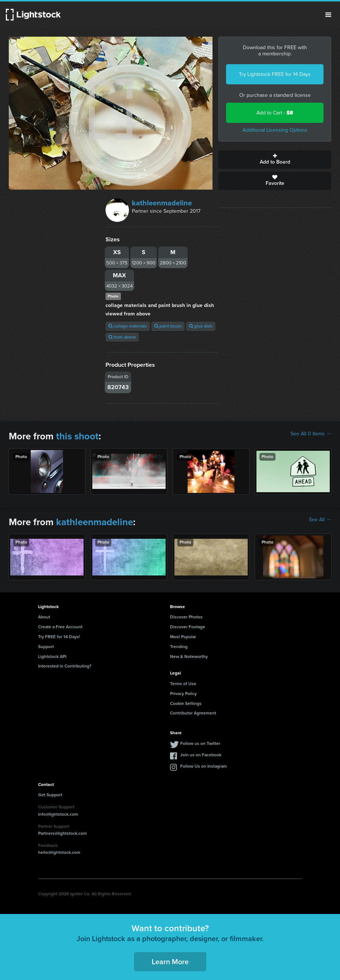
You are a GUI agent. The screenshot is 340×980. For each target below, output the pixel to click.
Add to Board (275, 160)
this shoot (77, 436)
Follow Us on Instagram (204, 766)
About (44, 617)
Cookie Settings (186, 703)
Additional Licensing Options (275, 130)
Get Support (50, 795)
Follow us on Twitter (200, 743)
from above (122, 337)
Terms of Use (183, 684)
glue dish (201, 326)
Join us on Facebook (201, 755)
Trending (179, 647)
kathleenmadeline (162, 203)
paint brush (168, 326)
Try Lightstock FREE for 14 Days (275, 74)
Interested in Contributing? (65, 666)
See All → (320, 520)
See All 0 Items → (311, 434)
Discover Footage (188, 627)
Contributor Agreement (193, 713)
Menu (328, 15)
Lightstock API (52, 657)
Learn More (170, 962)
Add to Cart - (275, 113)
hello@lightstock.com (59, 852)
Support (46, 647)
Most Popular (183, 637)
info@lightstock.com (58, 814)
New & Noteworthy (189, 657)
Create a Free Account (60, 627)
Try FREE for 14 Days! (59, 637)
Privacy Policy (183, 694)
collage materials (128, 326)
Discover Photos (186, 617)
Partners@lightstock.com (62, 833)
